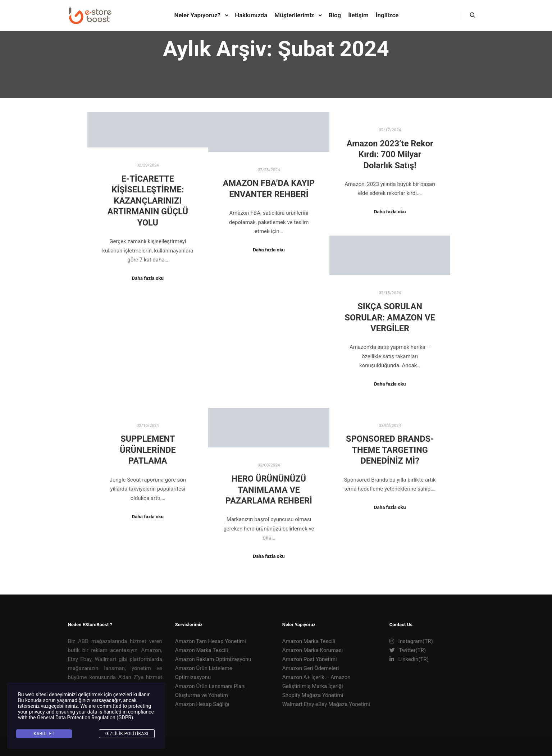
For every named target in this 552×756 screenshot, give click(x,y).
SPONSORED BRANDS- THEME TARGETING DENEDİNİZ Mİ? (390, 450)
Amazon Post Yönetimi (310, 659)
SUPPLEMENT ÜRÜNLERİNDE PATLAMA (148, 450)
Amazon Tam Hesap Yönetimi (211, 641)
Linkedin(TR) (409, 659)
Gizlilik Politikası (127, 734)
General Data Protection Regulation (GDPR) (85, 718)
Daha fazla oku (148, 278)
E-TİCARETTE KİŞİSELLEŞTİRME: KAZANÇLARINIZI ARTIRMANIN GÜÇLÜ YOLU (148, 201)
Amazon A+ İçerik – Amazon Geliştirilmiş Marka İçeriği (316, 682)
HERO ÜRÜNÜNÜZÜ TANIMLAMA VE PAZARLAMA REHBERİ (269, 490)
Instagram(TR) (411, 641)
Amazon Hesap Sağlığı (202, 704)
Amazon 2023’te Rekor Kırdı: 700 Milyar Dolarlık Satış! (390, 154)
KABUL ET (44, 734)
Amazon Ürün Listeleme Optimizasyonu (204, 673)
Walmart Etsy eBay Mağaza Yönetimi (326, 704)
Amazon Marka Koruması (313, 650)
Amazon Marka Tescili (202, 650)
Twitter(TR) (408, 650)
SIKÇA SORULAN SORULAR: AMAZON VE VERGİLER (390, 317)
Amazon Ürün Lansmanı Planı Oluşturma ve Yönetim (211, 691)
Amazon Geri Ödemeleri (311, 668)
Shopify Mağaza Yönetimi (313, 695)
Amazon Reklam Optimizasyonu (213, 659)
